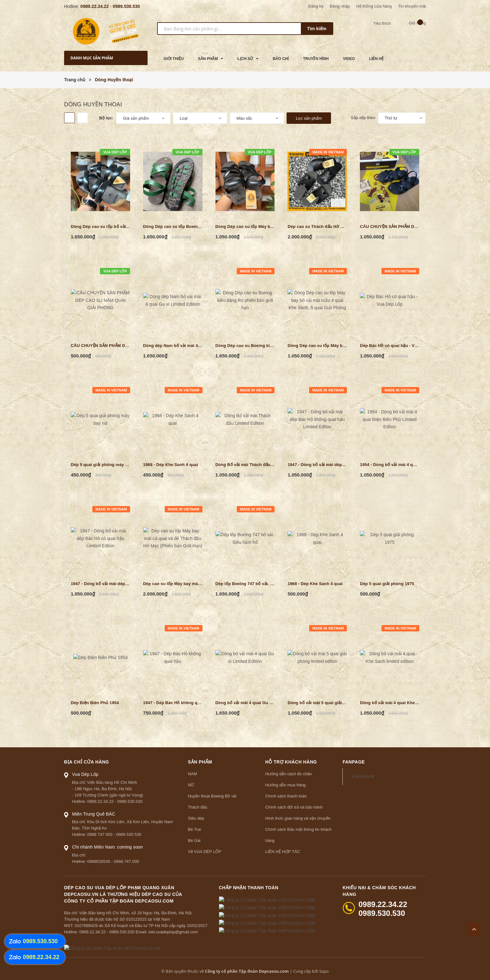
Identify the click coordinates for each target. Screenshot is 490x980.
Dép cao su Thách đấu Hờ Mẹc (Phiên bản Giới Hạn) (339, 227)
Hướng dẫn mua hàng (285, 785)
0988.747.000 (127, 861)
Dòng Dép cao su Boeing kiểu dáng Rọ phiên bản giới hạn (273, 346)
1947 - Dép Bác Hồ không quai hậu (178, 703)
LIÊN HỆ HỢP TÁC (283, 852)
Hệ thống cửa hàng (374, 6)
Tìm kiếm (317, 29)
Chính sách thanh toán (286, 796)
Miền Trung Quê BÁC (94, 814)
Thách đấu (198, 807)
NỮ (191, 785)
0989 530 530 (129, 834)
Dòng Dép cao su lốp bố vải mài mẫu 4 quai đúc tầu (122, 227)
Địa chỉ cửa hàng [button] (87, 762)
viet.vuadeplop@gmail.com (173, 932)
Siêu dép (196, 818)
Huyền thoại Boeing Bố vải (212, 796)
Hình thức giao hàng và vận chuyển (298, 818)
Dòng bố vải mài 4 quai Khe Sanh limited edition (408, 703)
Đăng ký (316, 6)
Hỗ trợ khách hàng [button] (291, 762)
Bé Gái (194, 840)
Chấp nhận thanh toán (249, 888)
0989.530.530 (126, 6)
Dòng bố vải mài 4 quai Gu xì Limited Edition (260, 703)
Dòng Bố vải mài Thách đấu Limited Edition (259, 465)
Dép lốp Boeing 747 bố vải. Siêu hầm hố (255, 584)
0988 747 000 (100, 834)
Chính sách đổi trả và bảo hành (294, 807)
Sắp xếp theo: (363, 118)
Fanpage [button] (354, 762)
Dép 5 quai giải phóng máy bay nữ (105, 465)
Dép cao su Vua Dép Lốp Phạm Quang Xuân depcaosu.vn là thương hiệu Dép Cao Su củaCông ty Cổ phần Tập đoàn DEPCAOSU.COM (123, 894)
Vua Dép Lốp (85, 774)
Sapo (324, 971)
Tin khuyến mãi (412, 6)
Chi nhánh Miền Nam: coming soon (107, 847)
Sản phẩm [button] (200, 762)
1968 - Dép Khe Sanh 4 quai (171, 465)
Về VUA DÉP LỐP (205, 852)
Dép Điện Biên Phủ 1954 (95, 703)
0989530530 (99, 861)
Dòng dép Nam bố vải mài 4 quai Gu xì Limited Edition (197, 346)
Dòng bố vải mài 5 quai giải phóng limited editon (336, 703)
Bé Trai (194, 829)
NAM (192, 774)
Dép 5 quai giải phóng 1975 (387, 584)
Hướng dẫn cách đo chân (289, 774)
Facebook (363, 776)
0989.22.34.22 (95, 6)
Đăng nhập (340, 6)
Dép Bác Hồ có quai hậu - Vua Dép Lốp (399, 346)
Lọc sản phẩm (309, 118)
